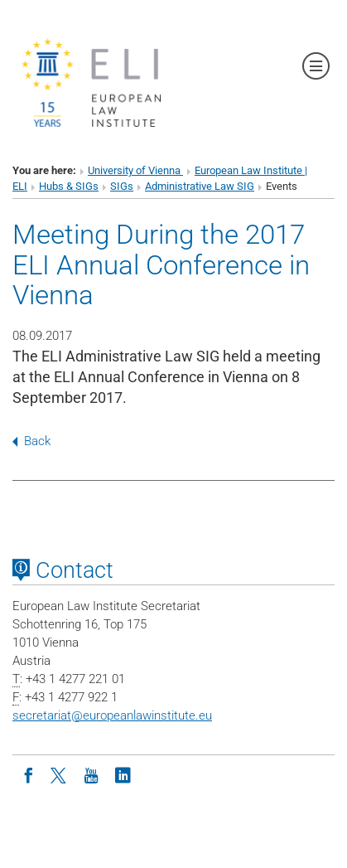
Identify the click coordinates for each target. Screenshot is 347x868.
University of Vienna (135, 170)
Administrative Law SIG (200, 186)
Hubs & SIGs (69, 186)
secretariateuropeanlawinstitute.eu (112, 715)
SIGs (122, 186)
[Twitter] (60, 774)
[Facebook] (28, 774)
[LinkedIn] (123, 774)
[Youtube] (91, 774)
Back (31, 441)
